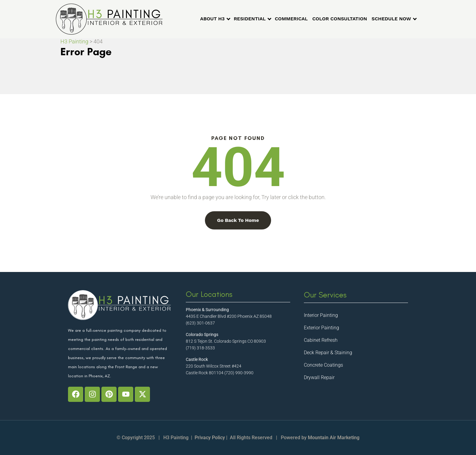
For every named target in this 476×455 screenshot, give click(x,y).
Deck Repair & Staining (328, 353)
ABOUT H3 (212, 19)
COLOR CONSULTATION (340, 19)
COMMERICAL (291, 19)
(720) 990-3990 (239, 373)
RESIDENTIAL (250, 19)
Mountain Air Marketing (334, 438)
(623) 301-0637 (200, 323)
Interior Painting (321, 315)
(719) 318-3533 (200, 348)
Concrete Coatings (323, 365)
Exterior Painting (321, 328)
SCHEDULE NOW (391, 19)
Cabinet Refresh (321, 340)
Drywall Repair (319, 377)
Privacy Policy (210, 438)
